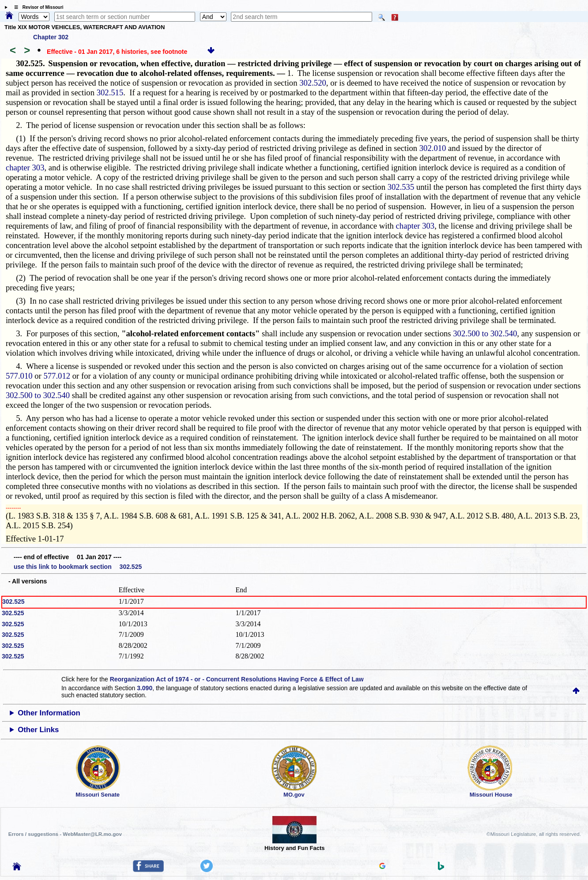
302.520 (313, 83)
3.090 (145, 688)
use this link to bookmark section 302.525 (78, 567)
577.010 (19, 376)
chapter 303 (25, 167)
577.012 (57, 376)
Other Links (38, 730)
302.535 (401, 187)
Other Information (49, 713)
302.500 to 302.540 (485, 333)
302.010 (433, 148)
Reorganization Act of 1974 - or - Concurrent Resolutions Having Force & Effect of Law (237, 679)
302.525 (13, 602)
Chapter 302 (51, 37)
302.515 (110, 92)
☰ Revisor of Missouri (37, 7)
